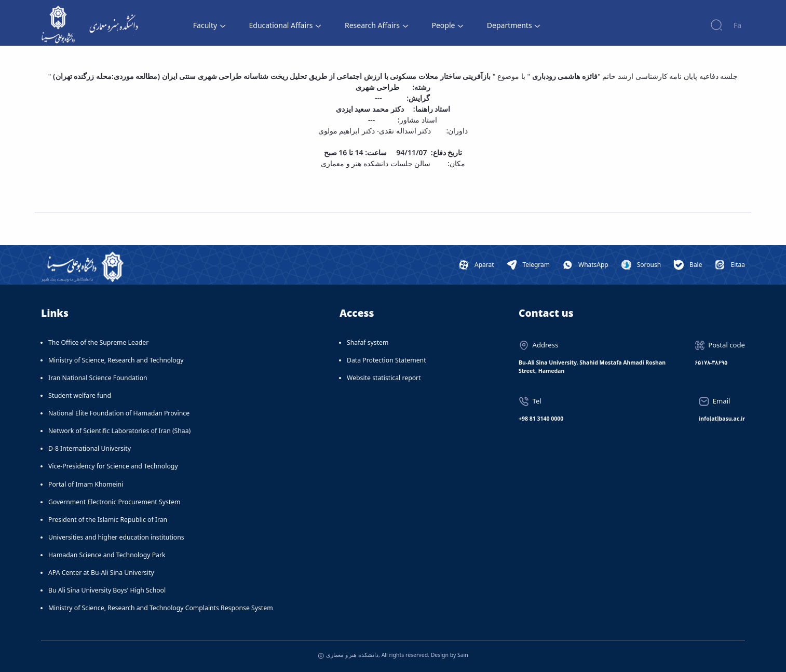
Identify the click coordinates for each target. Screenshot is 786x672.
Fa (737, 25)
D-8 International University (90, 448)
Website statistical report (384, 378)
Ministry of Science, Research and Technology (116, 360)
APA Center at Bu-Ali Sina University (101, 573)
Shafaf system (368, 342)
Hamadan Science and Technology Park (107, 555)
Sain (463, 655)
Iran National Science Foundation (98, 378)
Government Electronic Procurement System (114, 502)
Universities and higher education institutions (116, 537)
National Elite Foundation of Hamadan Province (119, 413)
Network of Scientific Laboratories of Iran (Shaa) (119, 431)
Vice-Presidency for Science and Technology (113, 466)
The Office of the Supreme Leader (98, 342)
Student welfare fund (80, 395)
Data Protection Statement (387, 360)
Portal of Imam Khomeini (86, 484)
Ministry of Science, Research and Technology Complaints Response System (161, 608)
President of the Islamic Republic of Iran (108, 520)
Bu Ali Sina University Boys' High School (107, 590)
